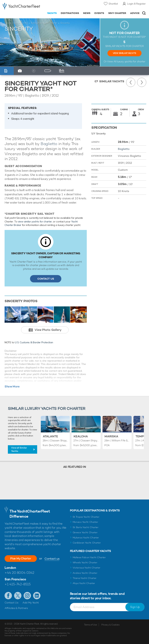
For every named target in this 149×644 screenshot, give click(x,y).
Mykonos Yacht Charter (86, 538)
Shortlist (113, 4)
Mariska (111, 436)
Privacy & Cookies (110, 625)
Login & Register (136, 4)
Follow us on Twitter (18, 596)
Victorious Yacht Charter (86, 568)
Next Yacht (142, 82)
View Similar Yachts (124, 53)
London (10, 568)
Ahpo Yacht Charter (84, 583)
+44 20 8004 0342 (19, 573)
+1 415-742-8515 (18, 584)
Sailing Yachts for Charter (44, 23)
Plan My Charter (22, 558)
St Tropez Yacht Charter (86, 517)
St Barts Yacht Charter (86, 527)
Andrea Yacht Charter (85, 573)
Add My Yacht (31, 603)
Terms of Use (90, 625)
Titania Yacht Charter (85, 578)
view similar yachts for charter (35, 222)
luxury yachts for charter (131, 61)
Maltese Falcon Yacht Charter (89, 557)
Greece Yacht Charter (85, 532)
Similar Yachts (112, 81)
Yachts (52, 13)
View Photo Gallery (48, 330)
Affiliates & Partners (16, 608)
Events (99, 13)
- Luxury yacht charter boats (21, 7)
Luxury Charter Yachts (16, 23)
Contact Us (46, 279)
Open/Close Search (144, 13)
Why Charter (117, 13)
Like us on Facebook (8, 596)
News (87, 13)
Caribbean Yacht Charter (87, 543)
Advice (135, 13)
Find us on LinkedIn (37, 596)
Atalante (50, 436)
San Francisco (15, 579)
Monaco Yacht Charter (85, 522)
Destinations (70, 13)
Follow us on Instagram (27, 596)
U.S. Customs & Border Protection (34, 342)
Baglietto (49, 144)
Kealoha (81, 436)
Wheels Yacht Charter (85, 562)
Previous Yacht (131, 82)
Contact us (54, 559)
